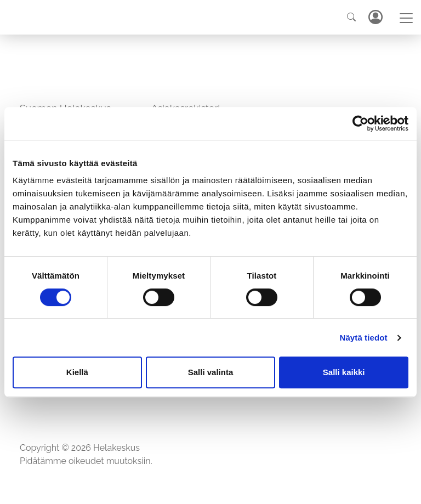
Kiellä (77, 372)
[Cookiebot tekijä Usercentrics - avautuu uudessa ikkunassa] (360, 123)
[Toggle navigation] (406, 18)
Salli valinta (211, 372)
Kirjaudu (375, 17)
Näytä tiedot (364, 338)
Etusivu (35, 426)
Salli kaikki (344, 372)
